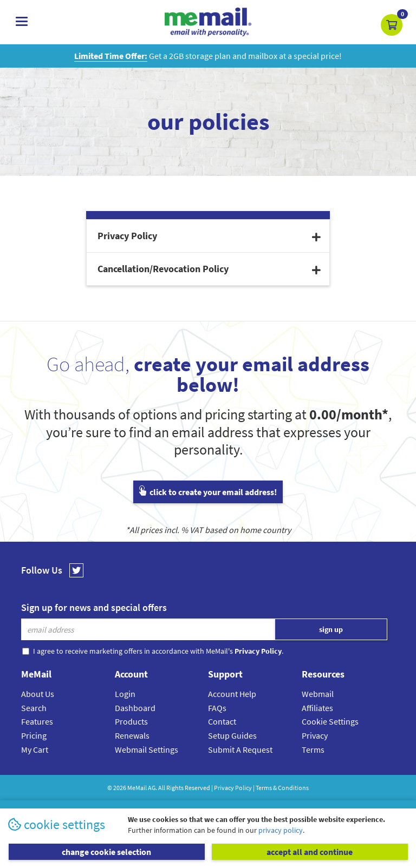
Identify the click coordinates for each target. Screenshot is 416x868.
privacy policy (281, 830)
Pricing (34, 735)
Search (34, 708)
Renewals (132, 735)
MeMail (137, 788)
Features (37, 721)
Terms (313, 749)
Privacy (315, 735)
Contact (222, 721)
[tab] (208, 236)
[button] (392, 25)
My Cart (35, 749)
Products (131, 721)
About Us (38, 694)
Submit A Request (240, 749)
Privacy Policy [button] (209, 236)
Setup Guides (232, 735)
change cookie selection (106, 852)
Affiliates (317, 708)
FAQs (217, 708)
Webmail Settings (147, 749)
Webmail (318, 694)
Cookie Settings (330, 721)
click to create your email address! (208, 492)
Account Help (232, 694)
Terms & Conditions (282, 788)
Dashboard (135, 708)
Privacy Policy (233, 788)
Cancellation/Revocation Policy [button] (209, 269)
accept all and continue (310, 852)
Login (125, 694)
